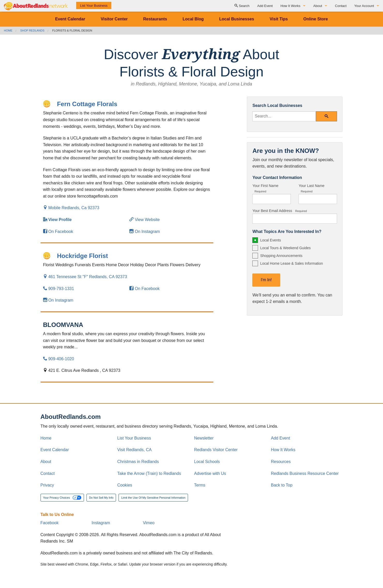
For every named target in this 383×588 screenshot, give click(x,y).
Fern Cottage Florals (87, 104)
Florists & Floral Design (72, 30)
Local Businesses (237, 19)
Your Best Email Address (280, 211)
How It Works (290, 6)
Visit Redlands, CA (134, 450)
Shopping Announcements (281, 256)
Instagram (101, 523)
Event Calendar (70, 19)
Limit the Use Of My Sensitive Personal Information (153, 498)
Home (8, 30)
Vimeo (149, 523)
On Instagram (144, 232)
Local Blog (193, 19)
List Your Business (94, 6)
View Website (144, 220)
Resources (281, 462)
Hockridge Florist (83, 256)
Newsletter (204, 438)
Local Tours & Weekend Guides (285, 248)
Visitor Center (114, 19)
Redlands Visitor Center (216, 450)
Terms (200, 485)
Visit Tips (279, 19)
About (318, 6)
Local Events (270, 240)
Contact (341, 6)
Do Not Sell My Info (101, 498)
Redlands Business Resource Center (305, 473)
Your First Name (265, 188)
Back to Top (282, 485)
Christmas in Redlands (138, 462)
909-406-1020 (59, 359)
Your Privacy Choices (62, 498)
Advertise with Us (210, 473)
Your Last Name (311, 188)
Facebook (50, 523)
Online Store (315, 19)
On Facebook (58, 232)
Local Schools (207, 462)
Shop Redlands (32, 30)
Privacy (47, 485)
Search (242, 6)
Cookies (125, 485)
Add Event (265, 6)
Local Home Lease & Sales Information (291, 263)
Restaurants (155, 19)
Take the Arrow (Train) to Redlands (149, 473)
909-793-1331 (59, 289)
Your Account (364, 6)
